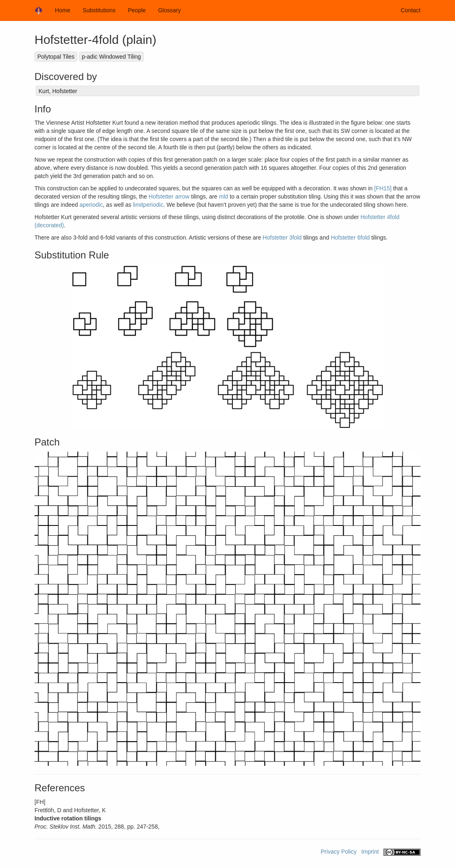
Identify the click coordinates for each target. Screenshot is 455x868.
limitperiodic (148, 205)
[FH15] (383, 188)
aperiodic (91, 205)
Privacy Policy (339, 852)
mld (224, 196)
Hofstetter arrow (169, 196)
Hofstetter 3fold (282, 238)
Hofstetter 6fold (350, 238)
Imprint (370, 852)
